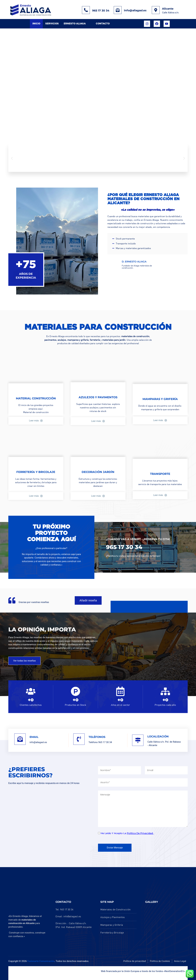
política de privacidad (140, 833)
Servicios (52, 24)
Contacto (103, 24)
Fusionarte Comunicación (41, 961)
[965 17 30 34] (86, 10)
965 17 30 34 (101, 11)
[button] (12, 158)
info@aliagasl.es (135, 10)
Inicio (36, 24)
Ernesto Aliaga (75, 24)
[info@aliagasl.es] (118, 10)
